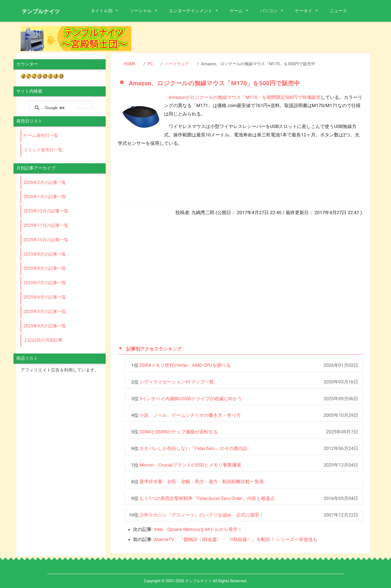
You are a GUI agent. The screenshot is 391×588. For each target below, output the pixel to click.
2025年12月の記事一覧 (46, 211)
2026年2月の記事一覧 (45, 182)
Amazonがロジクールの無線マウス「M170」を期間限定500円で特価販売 (245, 97)
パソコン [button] (269, 11)
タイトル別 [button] (102, 11)
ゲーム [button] (237, 11)
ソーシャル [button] (141, 11)
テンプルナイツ (41, 11)
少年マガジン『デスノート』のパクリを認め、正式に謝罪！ (202, 515)
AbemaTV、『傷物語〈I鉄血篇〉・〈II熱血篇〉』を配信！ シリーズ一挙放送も (236, 539)
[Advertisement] (255, 38)
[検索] (60, 108)
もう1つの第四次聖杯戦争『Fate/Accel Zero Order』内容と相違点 (207, 498)
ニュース (338, 11)
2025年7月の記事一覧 (45, 283)
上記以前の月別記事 (43, 340)
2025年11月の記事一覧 (46, 225)
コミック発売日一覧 (43, 150)
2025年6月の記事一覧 (45, 297)
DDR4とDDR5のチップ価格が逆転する (179, 432)
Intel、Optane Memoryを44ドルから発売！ (198, 529)
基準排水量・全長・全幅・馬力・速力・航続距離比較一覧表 (202, 481)
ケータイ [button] (304, 11)
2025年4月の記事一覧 (45, 326)
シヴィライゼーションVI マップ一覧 (177, 382)
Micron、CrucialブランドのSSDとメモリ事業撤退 (190, 465)
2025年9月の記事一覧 (45, 254)
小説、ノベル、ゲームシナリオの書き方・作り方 (190, 415)
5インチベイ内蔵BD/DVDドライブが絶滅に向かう (190, 399)
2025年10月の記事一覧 (46, 240)
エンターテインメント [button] (191, 11)
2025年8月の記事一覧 (45, 268)
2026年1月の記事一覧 (45, 197)
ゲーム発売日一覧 (41, 135)
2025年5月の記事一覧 (45, 312)
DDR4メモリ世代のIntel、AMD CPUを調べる (185, 365)
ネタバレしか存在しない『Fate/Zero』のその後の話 (193, 448)
